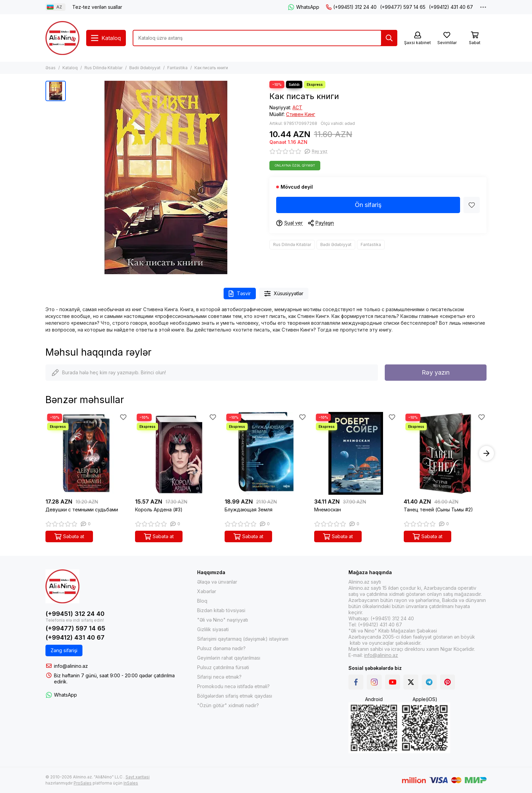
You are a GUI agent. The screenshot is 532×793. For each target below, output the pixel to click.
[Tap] (389, 38)
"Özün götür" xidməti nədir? (228, 705)
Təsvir (240, 294)
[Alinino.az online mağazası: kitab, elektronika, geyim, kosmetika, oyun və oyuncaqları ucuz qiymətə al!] (62, 38)
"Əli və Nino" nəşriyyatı (223, 620)
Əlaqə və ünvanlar (217, 582)
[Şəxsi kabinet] (417, 39)
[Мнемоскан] (356, 453)
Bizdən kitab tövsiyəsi (221, 610)
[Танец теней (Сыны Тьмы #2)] (445, 453)
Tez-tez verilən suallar (97, 7)
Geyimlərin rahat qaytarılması (229, 658)
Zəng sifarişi (64, 650)
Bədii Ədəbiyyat (145, 68)
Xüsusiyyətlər (284, 294)
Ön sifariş (368, 205)
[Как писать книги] (166, 177)
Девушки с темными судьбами (82, 509)
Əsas (51, 68)
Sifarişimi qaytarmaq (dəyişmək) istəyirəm (243, 639)
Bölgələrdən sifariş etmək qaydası (235, 696)
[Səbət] (475, 39)
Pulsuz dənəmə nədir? (221, 648)
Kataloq (70, 68)
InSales (131, 783)
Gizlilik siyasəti (213, 629)
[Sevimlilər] (447, 39)
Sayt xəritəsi (138, 777)
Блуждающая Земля (249, 509)
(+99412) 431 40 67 (451, 7)
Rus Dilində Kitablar (103, 68)
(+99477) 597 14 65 (403, 7)
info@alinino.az (71, 666)
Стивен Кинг (301, 114)
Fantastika (177, 68)
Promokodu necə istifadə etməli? (233, 686)
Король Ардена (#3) (159, 509)
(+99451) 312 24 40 (351, 7)
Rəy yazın (436, 372)
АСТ (297, 107)
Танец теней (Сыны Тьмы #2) (438, 509)
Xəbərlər (207, 591)
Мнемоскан (328, 509)
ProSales (83, 783)
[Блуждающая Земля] (266, 453)
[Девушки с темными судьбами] (87, 453)
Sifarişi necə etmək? (219, 677)
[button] (487, 453)
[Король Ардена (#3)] (176, 453)
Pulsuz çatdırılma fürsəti (223, 667)
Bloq (202, 601)
